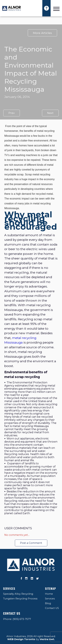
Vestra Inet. (47, 639)
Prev (12, 113)
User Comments (18, 528)
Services (9, 589)
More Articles (42, 33)
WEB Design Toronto (21, 639)
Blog (48, 603)
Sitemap (50, 589)
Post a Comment (31, 543)
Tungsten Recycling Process (20, 599)
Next (50, 113)
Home (49, 594)
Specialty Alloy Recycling (18, 594)
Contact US (52, 608)
